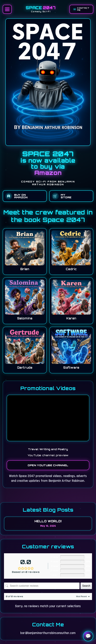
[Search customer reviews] (42, 586)
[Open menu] (7, 9)
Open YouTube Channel (48, 465)
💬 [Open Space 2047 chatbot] (88, 636)
